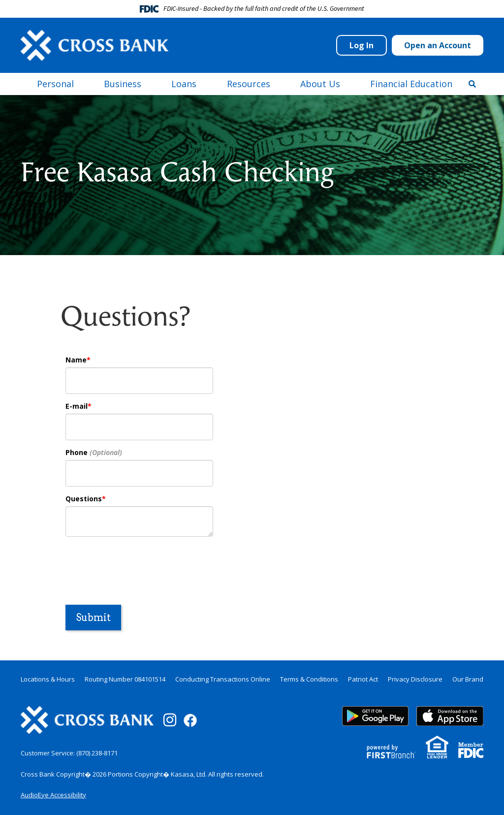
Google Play (376, 716)
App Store (450, 716)
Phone (77, 452)
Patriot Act (363, 679)
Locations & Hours (48, 679)
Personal (55, 84)
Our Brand (468, 679)
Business (123, 84)
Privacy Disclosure (415, 679)
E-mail (77, 406)
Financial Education (411, 84)
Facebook (190, 720)
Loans (184, 84)
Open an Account (438, 45)
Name (76, 360)
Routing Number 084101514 (125, 679)
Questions (84, 499)
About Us (320, 84)
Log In (362, 45)
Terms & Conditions (309, 679)
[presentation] (140, 565)
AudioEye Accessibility (53, 795)
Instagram (170, 720)
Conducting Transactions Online (223, 679)
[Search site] (472, 84)
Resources (249, 84)
